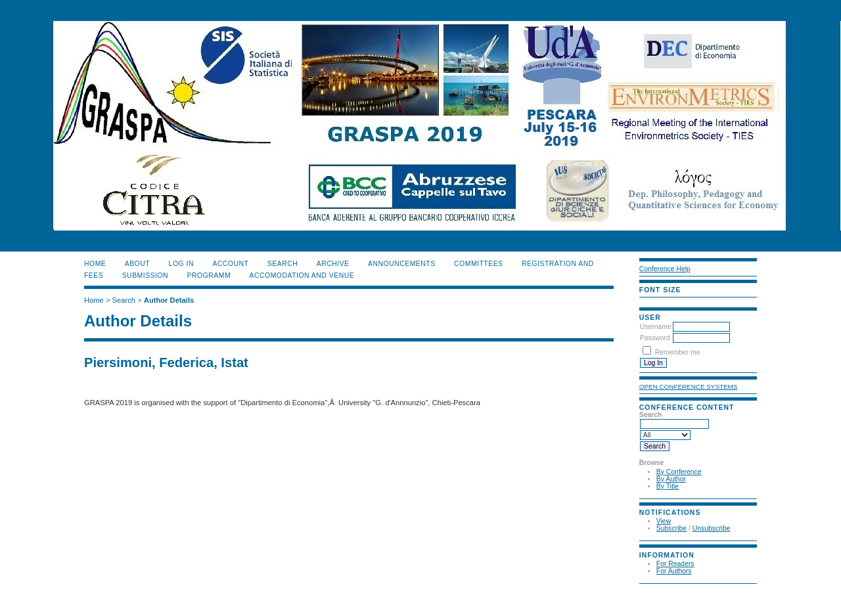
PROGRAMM (209, 275)
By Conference (679, 472)
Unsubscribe (712, 528)
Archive (333, 264)
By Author (671, 479)
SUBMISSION (145, 275)
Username (656, 327)
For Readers (675, 564)
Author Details (169, 300)
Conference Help (665, 269)
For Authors (674, 571)
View (664, 521)
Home (95, 264)
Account (230, 264)
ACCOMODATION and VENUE (302, 275)
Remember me (678, 352)
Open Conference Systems (689, 386)
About (137, 264)
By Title (668, 486)
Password (655, 338)
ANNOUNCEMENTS (402, 264)
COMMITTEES (478, 264)
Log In (181, 264)
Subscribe (671, 528)
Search (283, 264)
